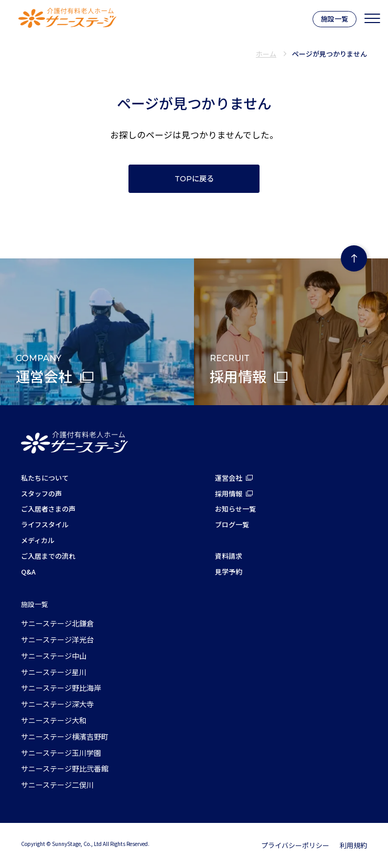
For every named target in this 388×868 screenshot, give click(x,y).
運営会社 (229, 478)
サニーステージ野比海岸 (61, 688)
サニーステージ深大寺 (57, 704)
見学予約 (229, 572)
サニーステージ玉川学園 (61, 753)
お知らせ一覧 (235, 509)
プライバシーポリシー (295, 845)
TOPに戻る (194, 179)
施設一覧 (335, 19)
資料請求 (229, 556)
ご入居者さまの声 (48, 509)
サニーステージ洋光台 (57, 639)
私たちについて (45, 478)
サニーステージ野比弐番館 (65, 768)
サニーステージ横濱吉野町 (65, 736)
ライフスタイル (45, 524)
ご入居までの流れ (48, 556)
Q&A (28, 572)
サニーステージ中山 (54, 656)
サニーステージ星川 (54, 672)
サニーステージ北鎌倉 (57, 623)
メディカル (38, 540)
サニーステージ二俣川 (57, 785)
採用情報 (229, 493)
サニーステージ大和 (54, 720)
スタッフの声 (41, 493)
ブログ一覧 (232, 524)
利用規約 (353, 845)
